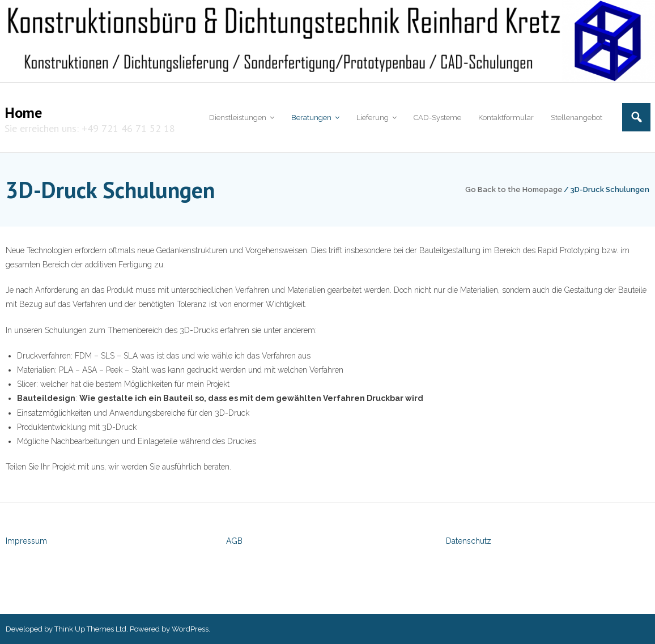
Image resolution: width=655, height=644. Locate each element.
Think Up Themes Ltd (90, 629)
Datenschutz (469, 541)
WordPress (190, 629)
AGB (234, 541)
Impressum (26, 541)
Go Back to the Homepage (514, 189)
